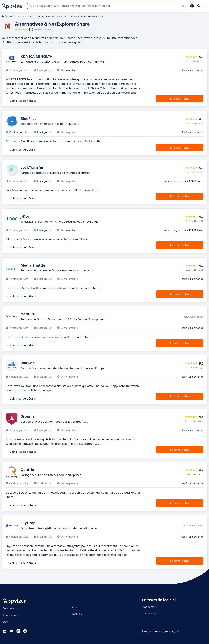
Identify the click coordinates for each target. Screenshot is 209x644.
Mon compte (149, 607)
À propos (78, 607)
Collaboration (15, 16)
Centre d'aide (150, 613)
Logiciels (77, 614)
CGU (5, 622)
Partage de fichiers (35, 16)
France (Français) (167, 631)
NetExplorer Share (57, 16)
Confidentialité (11, 608)
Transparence (11, 615)
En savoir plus (180, 99)
